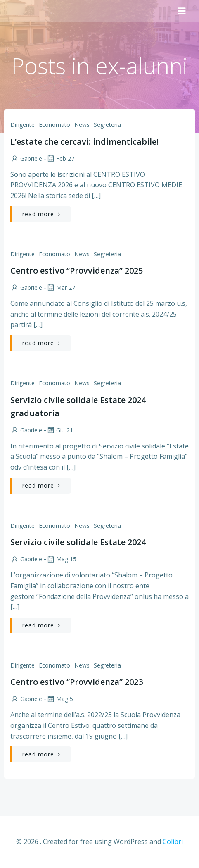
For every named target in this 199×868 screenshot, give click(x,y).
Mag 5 (60, 699)
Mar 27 (61, 287)
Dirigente (23, 125)
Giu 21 (60, 430)
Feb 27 (60, 159)
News (82, 125)
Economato (54, 125)
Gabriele (26, 159)
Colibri (173, 842)
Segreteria (107, 125)
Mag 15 (61, 559)
